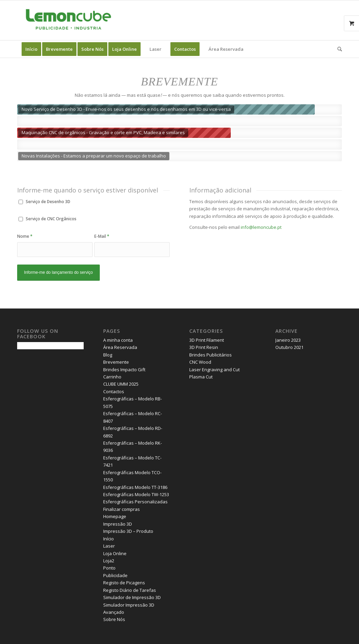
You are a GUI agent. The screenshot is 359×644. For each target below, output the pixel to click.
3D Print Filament (207, 340)
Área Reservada (120, 347)
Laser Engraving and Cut (214, 370)
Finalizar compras (122, 509)
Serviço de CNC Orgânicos (51, 219)
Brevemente (116, 362)
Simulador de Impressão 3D (132, 597)
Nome (25, 236)
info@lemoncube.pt (261, 227)
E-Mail (102, 236)
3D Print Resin (204, 347)
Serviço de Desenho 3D (48, 202)
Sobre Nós (114, 619)
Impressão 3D (118, 524)
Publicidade (115, 575)
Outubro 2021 (289, 347)
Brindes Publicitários (211, 355)
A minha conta (118, 340)
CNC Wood (200, 362)
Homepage (115, 516)
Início (109, 539)
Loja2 (109, 561)
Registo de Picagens (124, 583)
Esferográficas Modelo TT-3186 (135, 487)
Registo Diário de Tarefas (130, 590)
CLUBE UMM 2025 (121, 384)
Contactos (114, 391)
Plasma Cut (201, 377)
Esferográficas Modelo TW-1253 (136, 494)
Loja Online (115, 553)
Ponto (109, 568)
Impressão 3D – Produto (128, 531)
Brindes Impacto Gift (124, 370)
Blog (108, 355)
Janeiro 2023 (288, 340)
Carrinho (112, 377)
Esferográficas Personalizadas (135, 502)
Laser (109, 546)
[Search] (337, 49)
